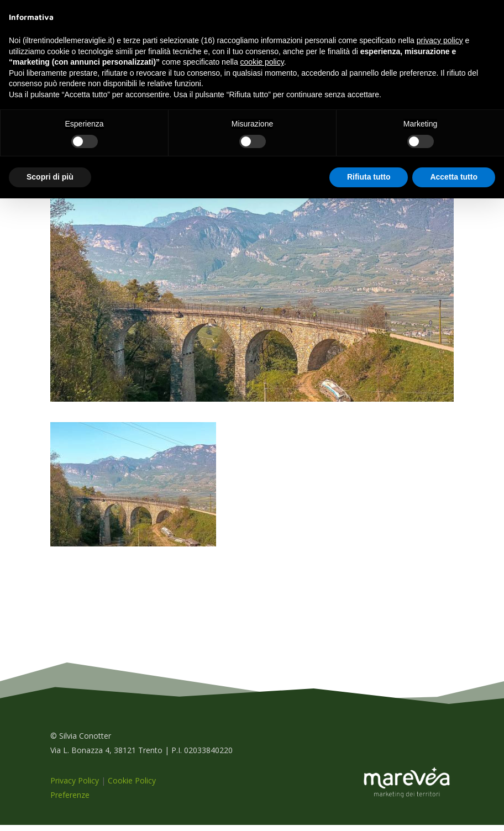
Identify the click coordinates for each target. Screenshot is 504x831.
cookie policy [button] (262, 62)
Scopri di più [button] (50, 177)
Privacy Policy (75, 787)
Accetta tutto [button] (454, 177)
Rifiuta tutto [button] (369, 177)
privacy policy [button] (440, 40)
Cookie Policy (132, 787)
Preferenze (70, 801)
